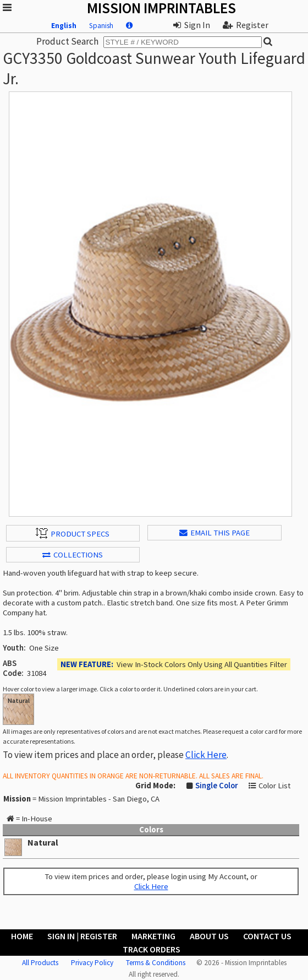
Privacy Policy (92, 963)
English (64, 26)
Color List (274, 786)
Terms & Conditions (156, 963)
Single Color (216, 786)
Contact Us (267, 936)
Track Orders (152, 949)
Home (22, 936)
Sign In (192, 25)
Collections (73, 555)
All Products (40, 963)
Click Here (206, 755)
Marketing (153, 936)
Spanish (101, 26)
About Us (209, 936)
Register (246, 25)
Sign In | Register (82, 936)
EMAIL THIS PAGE (215, 533)
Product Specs (73, 533)
